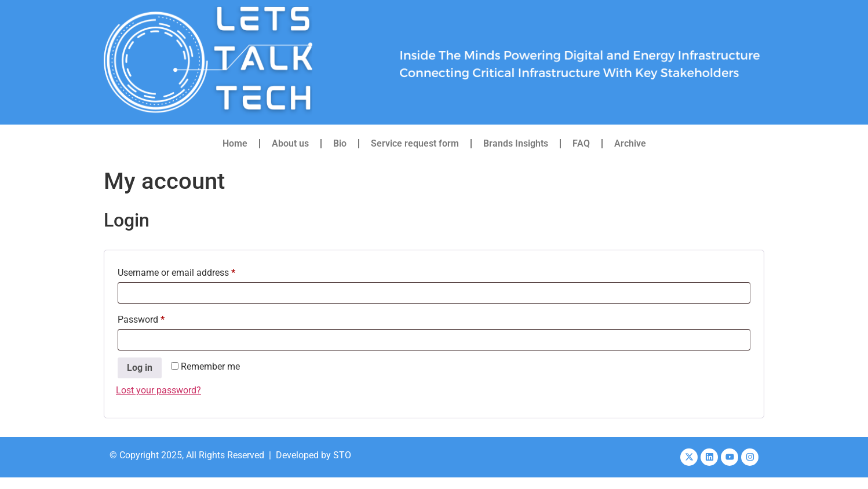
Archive (630, 143)
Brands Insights (516, 143)
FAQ (581, 143)
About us (290, 143)
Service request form (415, 143)
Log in (140, 368)
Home (235, 143)
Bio (340, 143)
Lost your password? (158, 390)
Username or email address (194, 271)
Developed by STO (313, 455)
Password (159, 318)
